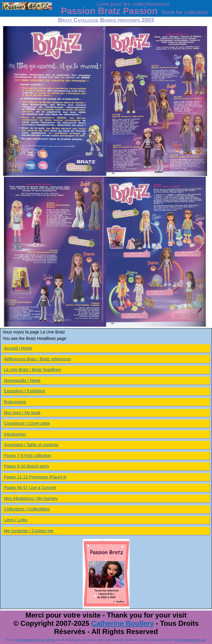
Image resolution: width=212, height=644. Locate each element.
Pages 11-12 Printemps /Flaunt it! (35, 477)
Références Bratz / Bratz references (37, 359)
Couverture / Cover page (27, 423)
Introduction (15, 434)
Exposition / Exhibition (24, 391)
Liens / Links (16, 520)
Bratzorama (15, 402)
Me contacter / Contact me (29, 531)
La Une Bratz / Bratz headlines (32, 370)
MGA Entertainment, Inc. (30, 640)
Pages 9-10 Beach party (26, 466)
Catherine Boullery (122, 623)
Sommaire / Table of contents (31, 445)
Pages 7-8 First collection (28, 456)
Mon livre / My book (22, 413)
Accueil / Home (18, 348)
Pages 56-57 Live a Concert (30, 488)
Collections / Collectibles (27, 509)
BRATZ (51, 640)
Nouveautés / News (22, 380)
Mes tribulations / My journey (31, 498)
